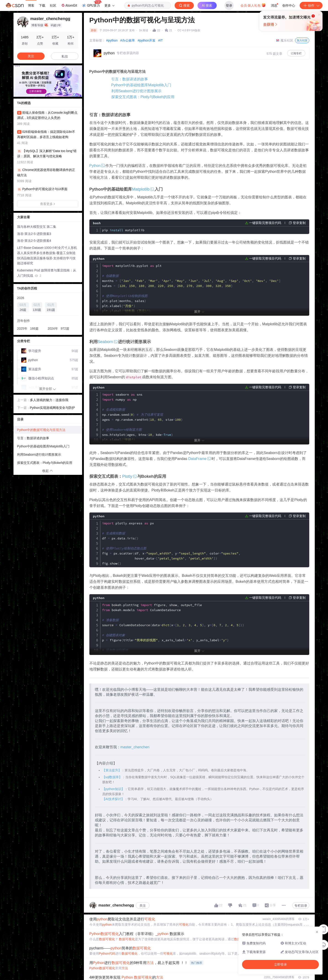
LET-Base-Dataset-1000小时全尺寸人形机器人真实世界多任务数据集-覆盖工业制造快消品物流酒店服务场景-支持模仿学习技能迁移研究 (47, 255)
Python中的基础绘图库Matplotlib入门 (141, 85)
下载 (42, 5)
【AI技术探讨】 (113, 799)
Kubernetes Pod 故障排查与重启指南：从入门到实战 (47, 273)
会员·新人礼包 (253, 5)
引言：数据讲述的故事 (130, 79)
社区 (53, 5)
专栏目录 (301, 906)
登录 (229, 5)
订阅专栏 (296, 53)
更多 (109, 5)
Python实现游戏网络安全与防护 (53, 408)
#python (112, 40)
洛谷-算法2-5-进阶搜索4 (34, 241)
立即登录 (195, 43)
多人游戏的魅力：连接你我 (49, 400)
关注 (143, 906)
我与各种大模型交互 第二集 (37, 227)
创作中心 (289, 5)
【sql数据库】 (112, 778)
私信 (65, 56)
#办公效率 (128, 40)
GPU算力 (92, 4)
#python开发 (147, 40)
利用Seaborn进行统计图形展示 (137, 91)
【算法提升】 (112, 771)
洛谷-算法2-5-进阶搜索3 (34, 234)
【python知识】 (113, 789)
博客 (31, 5)
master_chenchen (135, 747)
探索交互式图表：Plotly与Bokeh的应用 (143, 97)
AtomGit (69, 5)
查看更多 (48, 204)
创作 (311, 5)
